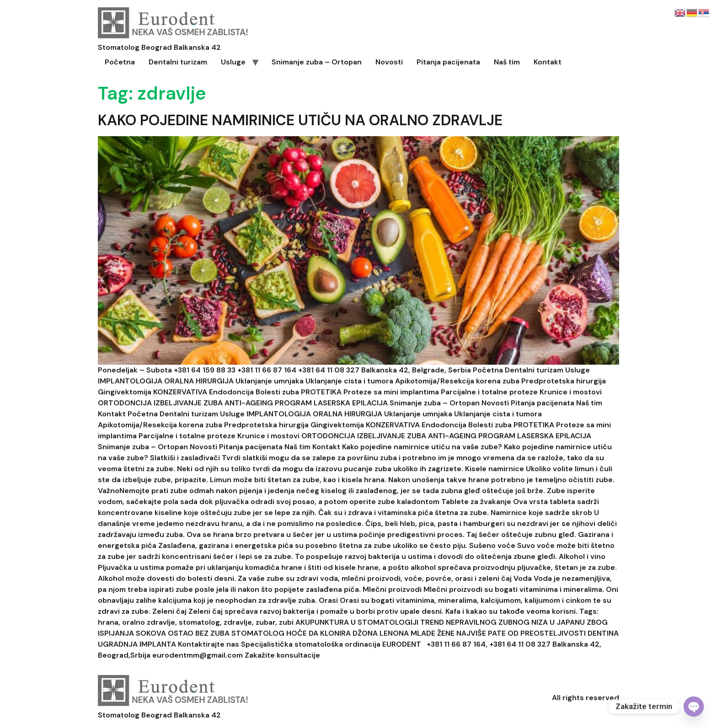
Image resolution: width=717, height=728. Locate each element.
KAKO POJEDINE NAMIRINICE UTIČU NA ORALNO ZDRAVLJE (300, 120)
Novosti (389, 62)
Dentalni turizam (178, 62)
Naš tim (507, 62)
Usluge (233, 62)
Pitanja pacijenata (448, 62)
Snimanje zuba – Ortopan (317, 62)
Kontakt (548, 62)
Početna (120, 62)
